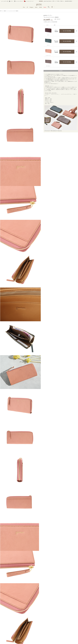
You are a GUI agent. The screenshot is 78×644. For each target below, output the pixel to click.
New (24, 7)
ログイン (11, 1)
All (27, 7)
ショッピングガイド (19, 1)
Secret (45, 7)
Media (40, 7)
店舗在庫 (56, 32)
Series (36, 7)
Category (31, 7)
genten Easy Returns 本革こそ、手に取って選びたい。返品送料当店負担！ (58, 1)
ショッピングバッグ (29, 1)
